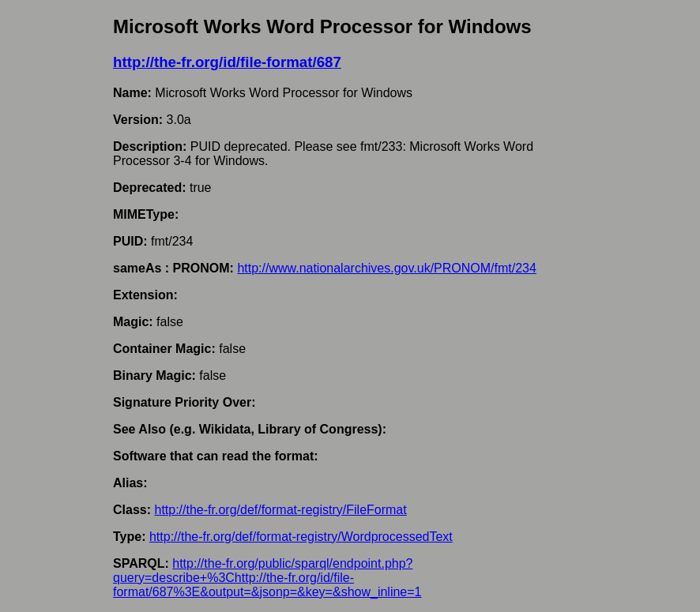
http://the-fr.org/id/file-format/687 (227, 62)
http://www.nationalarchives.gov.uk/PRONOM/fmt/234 (387, 268)
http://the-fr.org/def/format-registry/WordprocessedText (301, 537)
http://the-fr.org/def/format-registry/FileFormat (280, 510)
